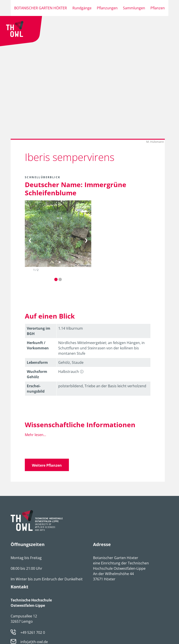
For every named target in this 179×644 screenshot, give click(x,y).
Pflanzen (158, 8)
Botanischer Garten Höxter (41, 8)
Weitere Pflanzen (47, 465)
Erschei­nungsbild (36, 389)
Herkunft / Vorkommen (38, 345)
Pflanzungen (107, 8)
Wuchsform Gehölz (37, 374)
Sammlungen (134, 8)
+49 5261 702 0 (33, 632)
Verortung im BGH (39, 331)
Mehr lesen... (35, 435)
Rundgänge (82, 8)
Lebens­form (37, 362)
